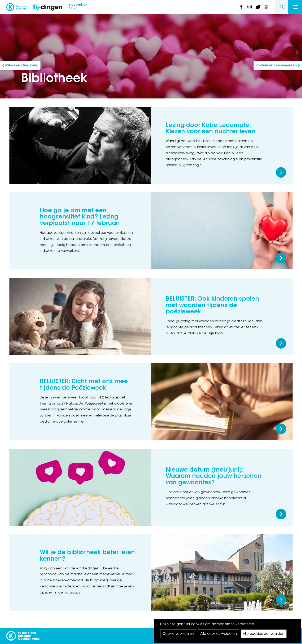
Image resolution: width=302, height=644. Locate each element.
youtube (266, 7)
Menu (295, 7)
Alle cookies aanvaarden (264, 634)
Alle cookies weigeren (219, 634)
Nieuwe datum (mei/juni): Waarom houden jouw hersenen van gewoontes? (213, 477)
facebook (241, 7)
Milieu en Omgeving (22, 66)
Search (282, 7)
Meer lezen (281, 172)
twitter (258, 7)
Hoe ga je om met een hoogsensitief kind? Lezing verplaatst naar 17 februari (80, 217)
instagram (250, 7)
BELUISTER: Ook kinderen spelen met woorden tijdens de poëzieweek (212, 306)
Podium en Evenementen (276, 66)
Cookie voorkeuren (178, 634)
